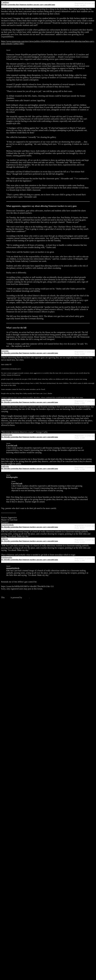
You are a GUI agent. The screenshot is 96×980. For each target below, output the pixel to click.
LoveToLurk (6, 400)
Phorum (26, 597)
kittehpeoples (7, 435)
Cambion (5, 2)
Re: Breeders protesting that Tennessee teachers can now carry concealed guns (30, 353)
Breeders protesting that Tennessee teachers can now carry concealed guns (28, 5)
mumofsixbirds (7, 525)
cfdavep (5, 539)
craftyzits (5, 466)
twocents (5, 351)
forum (8, 597)
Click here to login (9, 593)
